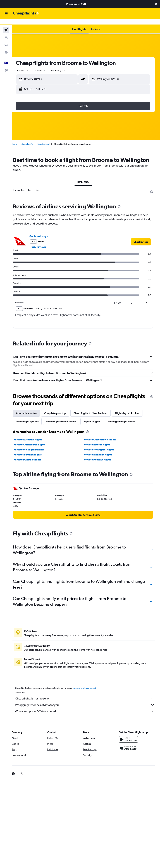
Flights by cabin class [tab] (133, 415)
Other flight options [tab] (34, 423)
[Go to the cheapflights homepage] (26, 13)
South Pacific (34, 138)
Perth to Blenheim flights (101, 456)
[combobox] (65, 65)
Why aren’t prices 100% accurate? (88, 713)
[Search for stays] (6, 32)
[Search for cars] (6, 39)
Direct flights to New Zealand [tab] (97, 415)
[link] (141, 243)
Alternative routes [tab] (33, 415)
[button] (156, 4)
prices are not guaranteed (91, 689)
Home (21, 138)
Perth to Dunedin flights (34, 461)
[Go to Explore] (6, 47)
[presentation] (152, 193)
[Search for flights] (6, 24)
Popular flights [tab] (98, 423)
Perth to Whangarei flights (102, 451)
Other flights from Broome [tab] (67, 423)
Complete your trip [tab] (61, 415)
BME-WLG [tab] (86, 183)
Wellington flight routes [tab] (128, 423)
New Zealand (50, 138)
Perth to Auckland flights (34, 441)
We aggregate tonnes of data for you (88, 706)
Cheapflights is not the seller (88, 700)
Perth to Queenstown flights (103, 441)
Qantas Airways (45, 238)
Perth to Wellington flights (35, 451)
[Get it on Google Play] (130, 741)
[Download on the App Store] (130, 749)
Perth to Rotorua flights (100, 446)
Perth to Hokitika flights (101, 461)
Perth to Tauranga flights (34, 456)
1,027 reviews (44, 248)
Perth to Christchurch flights (36, 446)
